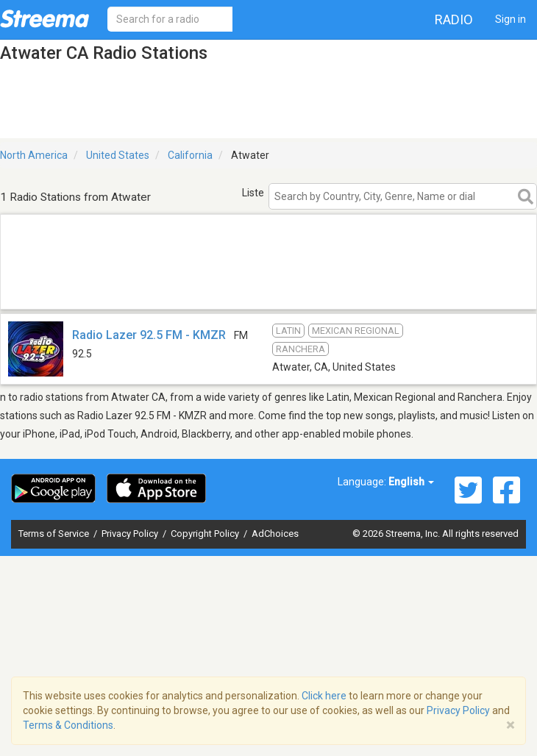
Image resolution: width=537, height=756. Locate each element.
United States (118, 155)
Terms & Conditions (68, 725)
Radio (454, 19)
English (411, 482)
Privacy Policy (131, 534)
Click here (324, 696)
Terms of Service (55, 534)
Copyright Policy (206, 534)
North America (34, 155)
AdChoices (275, 534)
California (190, 155)
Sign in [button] (511, 19)
